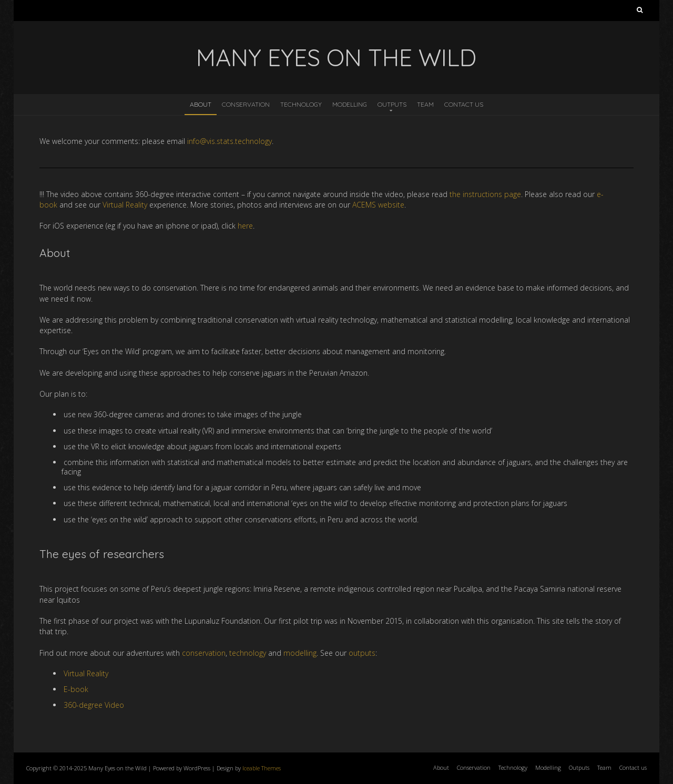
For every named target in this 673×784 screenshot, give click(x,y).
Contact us (464, 104)
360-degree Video (94, 705)
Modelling (350, 104)
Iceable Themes (262, 768)
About (201, 104)
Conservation (246, 104)
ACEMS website (378, 205)
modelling (300, 653)
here (245, 226)
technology (248, 653)
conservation (204, 653)
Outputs (392, 104)
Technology (301, 104)
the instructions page (485, 194)
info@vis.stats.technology (230, 141)
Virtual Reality (125, 205)
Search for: (640, 12)
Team (425, 104)
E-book (76, 689)
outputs (362, 653)
